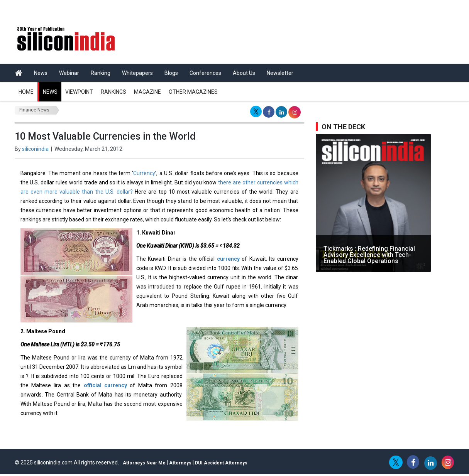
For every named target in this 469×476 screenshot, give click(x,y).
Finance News (34, 110)
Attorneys (180, 463)
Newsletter (280, 73)
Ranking (101, 73)
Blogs (171, 73)
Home (26, 92)
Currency (144, 173)
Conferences (205, 73)
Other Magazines (193, 92)
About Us (244, 73)
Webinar (69, 73)
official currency (105, 385)
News (41, 73)
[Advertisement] (306, 35)
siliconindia (35, 149)
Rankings (113, 92)
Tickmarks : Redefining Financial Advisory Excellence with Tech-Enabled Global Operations (369, 255)
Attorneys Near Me (144, 463)
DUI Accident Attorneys (221, 463)
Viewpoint (79, 92)
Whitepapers (137, 73)
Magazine (147, 92)
